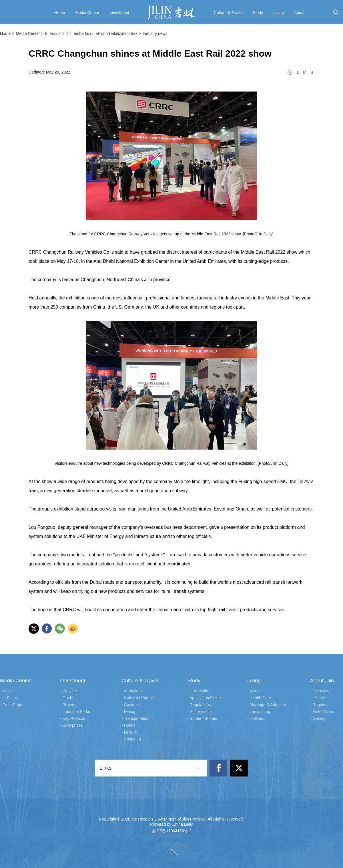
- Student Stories (202, 718)
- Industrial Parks (75, 712)
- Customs (131, 705)
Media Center (28, 33)
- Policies (68, 705)
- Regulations (199, 705)
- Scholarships (200, 712)
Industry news (155, 33)
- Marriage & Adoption (267, 705)
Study (194, 681)
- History (318, 698)
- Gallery (318, 718)
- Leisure (129, 732)
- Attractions (132, 691)
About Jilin (322, 681)
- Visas (253, 691)
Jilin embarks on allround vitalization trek (102, 33)
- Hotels (128, 725)
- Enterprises (71, 725)
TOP (171, 852)
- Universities (199, 691)
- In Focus (9, 698)
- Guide (67, 698)
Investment (73, 681)
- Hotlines (256, 718)
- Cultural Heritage (138, 698)
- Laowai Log (259, 712)
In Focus (53, 33)
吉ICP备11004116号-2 (171, 831)
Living (254, 681)
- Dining (128, 712)
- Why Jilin (69, 691)
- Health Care (259, 698)
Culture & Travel (140, 681)
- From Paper (12, 705)
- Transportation (135, 718)
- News (6, 691)
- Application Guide (204, 698)
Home (5, 33)
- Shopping (131, 739)
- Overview (320, 691)
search (336, 12)
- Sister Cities (322, 712)
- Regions (319, 705)
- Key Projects (72, 718)
